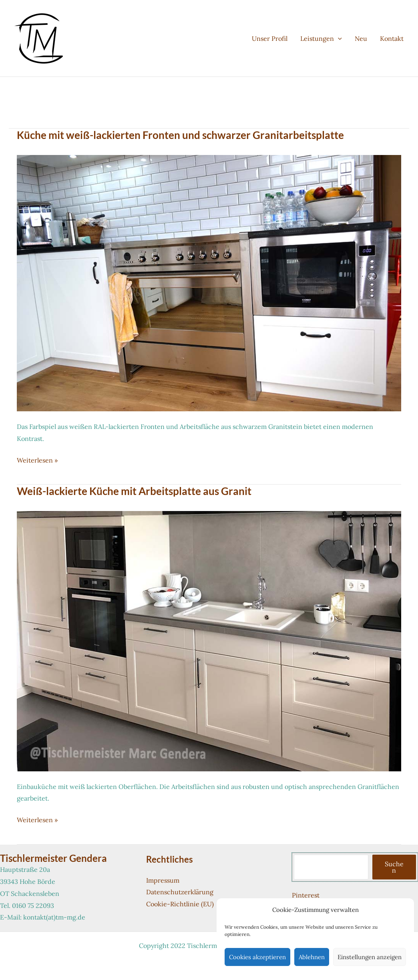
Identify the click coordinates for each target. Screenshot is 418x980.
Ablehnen (312, 957)
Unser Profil (270, 38)
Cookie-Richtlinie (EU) (180, 904)
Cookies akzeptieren (257, 957)
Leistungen (321, 38)
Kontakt (392, 38)
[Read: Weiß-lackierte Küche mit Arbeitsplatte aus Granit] (209, 640)
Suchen (394, 867)
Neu (361, 38)
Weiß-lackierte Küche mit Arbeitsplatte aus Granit (134, 491)
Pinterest (306, 895)
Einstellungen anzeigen (370, 957)
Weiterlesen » (37, 461)
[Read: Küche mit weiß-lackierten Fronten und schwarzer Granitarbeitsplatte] (209, 282)
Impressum (163, 880)
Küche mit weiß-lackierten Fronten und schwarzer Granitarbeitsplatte (180, 135)
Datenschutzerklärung (180, 892)
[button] (338, 38)
